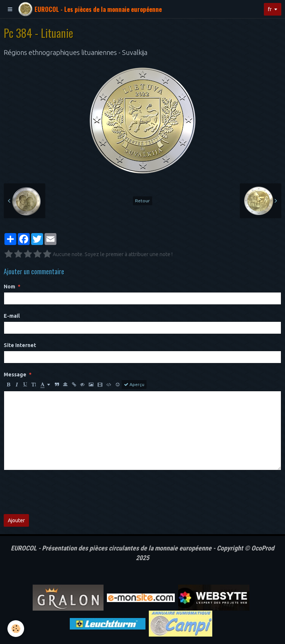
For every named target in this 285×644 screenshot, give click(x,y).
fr (270, 9)
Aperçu (134, 385)
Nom (9, 287)
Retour (142, 201)
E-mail (12, 316)
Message (15, 375)
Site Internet (20, 345)
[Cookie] (16, 629)
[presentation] (60, 492)
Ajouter (16, 520)
